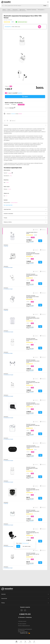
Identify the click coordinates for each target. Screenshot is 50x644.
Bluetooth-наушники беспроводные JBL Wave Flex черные (33, 533)
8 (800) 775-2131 (25, 614)
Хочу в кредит (21, 105)
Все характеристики (8, 205)
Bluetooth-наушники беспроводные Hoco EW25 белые (32, 275)
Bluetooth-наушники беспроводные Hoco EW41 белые (32, 340)
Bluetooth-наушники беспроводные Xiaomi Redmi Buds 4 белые (33, 297)
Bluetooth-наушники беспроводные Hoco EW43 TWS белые (33, 383)
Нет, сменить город (26, 546)
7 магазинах (13, 114)
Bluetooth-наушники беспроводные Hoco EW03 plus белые (33, 425)
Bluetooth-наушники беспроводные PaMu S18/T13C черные (33, 490)
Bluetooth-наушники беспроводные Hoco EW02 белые (32, 468)
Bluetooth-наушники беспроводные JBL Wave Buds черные (33, 447)
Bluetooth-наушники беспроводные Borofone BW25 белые (33, 318)
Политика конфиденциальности (24, 626)
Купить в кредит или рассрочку (14, 103)
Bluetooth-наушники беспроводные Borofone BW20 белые (33, 361)
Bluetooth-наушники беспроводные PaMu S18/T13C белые (33, 554)
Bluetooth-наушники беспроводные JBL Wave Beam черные (33, 404)
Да (18, 546)
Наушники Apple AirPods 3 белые (32, 233)
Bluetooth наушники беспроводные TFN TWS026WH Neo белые (33, 254)
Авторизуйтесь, (8, 27)
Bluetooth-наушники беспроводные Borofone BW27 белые (33, 511)
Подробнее (20, 93)
